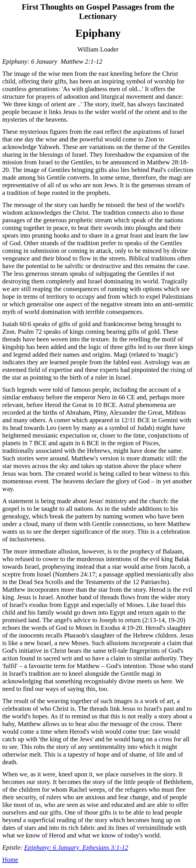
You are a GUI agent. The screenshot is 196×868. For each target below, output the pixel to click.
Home (10, 860)
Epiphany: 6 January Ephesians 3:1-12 (76, 847)
